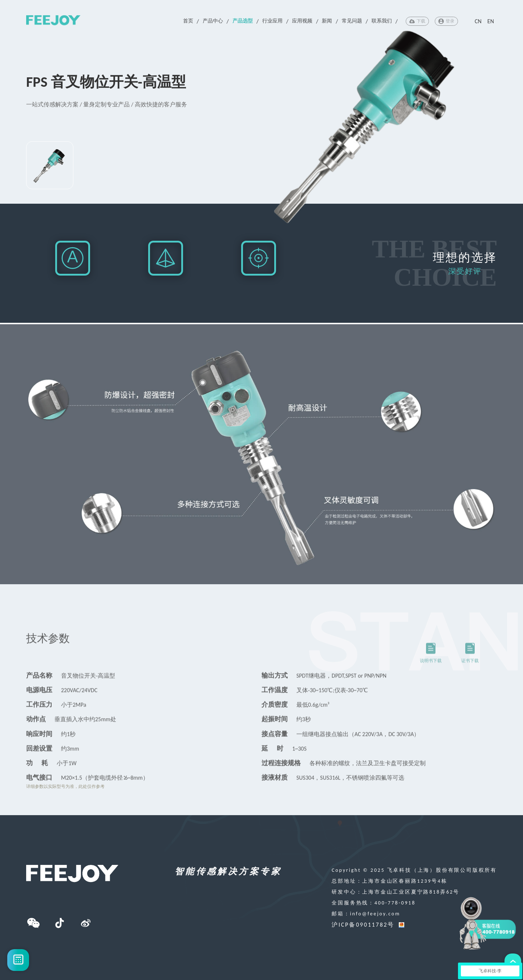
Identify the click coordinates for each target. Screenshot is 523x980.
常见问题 (352, 21)
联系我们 (382, 21)
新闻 (327, 21)
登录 (446, 21)
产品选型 (243, 21)
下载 (417, 21)
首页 (188, 21)
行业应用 (272, 21)
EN (491, 21)
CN (478, 21)
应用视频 (302, 21)
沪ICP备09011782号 (363, 925)
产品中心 (213, 21)
